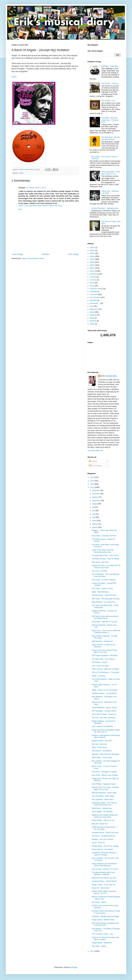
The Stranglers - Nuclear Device (104, 711)
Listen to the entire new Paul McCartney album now (103, 551)
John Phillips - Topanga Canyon (104, 784)
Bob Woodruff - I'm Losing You (103, 602)
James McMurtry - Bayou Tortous (104, 708)
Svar (20, 209)
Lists (91, 306)
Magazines (94, 309)
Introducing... (95, 303)
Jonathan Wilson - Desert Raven (104, 881)
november (96, 494)
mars (94, 521)
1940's (92, 251)
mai (94, 514)
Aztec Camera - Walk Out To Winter (105, 669)
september (97, 500)
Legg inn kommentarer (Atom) (33, 258)
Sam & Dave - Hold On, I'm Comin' (105, 869)
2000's (92, 268)
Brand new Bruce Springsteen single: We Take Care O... (106, 731)
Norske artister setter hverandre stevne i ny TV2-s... (104, 892)
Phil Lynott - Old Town (100, 562)
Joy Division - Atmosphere (102, 751)
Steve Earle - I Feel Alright (102, 758)
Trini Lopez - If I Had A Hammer (104, 580)
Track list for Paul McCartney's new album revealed (105, 938)
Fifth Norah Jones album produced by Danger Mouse (105, 617)
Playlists (93, 315)
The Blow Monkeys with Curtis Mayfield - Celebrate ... (103, 873)
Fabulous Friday (96, 289)
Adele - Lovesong (98, 676)
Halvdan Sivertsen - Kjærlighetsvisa (105, 208)
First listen (94, 295)
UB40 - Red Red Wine (100, 592)
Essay (92, 286)
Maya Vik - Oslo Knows (101, 888)
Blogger (75, 967)
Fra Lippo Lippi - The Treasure (103, 659)
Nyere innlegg (18, 254)
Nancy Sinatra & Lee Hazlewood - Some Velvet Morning (105, 865)
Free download (95, 297)
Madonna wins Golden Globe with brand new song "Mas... (105, 816)
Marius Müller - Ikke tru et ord (103, 820)
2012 (92, 487)
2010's (92, 271)
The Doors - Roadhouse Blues (103, 836)
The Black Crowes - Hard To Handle (106, 559)
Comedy (93, 277)
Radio (92, 318)
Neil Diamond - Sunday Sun (102, 641)
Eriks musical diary (109, 376)
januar (95, 527)
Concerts (93, 280)
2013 (92, 484)
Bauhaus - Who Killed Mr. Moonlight (106, 754)
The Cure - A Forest (99, 571)
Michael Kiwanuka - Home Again (104, 793)
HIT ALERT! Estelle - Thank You (104, 714)
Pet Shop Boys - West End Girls (104, 595)
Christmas (94, 274)
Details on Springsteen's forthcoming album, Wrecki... (106, 736)
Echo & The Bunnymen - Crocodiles (106, 672)
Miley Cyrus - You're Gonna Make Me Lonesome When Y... (106, 632)
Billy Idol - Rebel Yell (100, 824)
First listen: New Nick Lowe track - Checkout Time (110, 120)
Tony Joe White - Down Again (103, 796)
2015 (92, 477)
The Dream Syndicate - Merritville (105, 656)
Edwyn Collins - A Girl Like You (104, 885)
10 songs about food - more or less (105, 555)
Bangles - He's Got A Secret (102, 839)
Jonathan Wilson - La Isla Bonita (104, 693)
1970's (92, 259)
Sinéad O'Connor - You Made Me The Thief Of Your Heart (106, 567)
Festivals (93, 292)
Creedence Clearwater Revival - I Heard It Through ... (105, 854)
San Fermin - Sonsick (110, 83)
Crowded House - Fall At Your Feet (105, 833)
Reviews (93, 321)
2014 (92, 481)
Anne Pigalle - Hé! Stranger (102, 812)
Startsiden (45, 254)
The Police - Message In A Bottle (104, 772)
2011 (92, 951)
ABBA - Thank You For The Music (105, 690)
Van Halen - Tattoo (99, 902)
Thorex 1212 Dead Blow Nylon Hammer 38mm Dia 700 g (40, 206)
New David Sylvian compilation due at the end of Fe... (105, 924)
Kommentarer (95, 466)
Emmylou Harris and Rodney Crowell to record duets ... (106, 912)
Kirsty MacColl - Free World (102, 849)
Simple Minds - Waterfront (102, 943)
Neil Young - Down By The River (104, 536)
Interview (93, 300)
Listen (14, 77)
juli (94, 507)
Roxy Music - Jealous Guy (102, 808)
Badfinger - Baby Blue (110, 66)
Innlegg (93, 461)
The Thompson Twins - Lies (102, 934)
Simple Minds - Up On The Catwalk (105, 846)
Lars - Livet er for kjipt (100, 666)
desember (96, 490)
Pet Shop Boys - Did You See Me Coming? (111, 138)
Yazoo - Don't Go (98, 843)
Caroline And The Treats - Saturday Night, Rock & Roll (105, 788)
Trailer (92, 324)
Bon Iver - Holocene (99, 744)
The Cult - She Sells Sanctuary (104, 718)
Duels (92, 283)
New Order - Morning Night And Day (106, 599)
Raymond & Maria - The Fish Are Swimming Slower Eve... (104, 804)
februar (95, 524)
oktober (95, 497)
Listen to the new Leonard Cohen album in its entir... (105, 651)
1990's (92, 265)
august (95, 504)
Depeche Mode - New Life (102, 741)
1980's (92, 262)
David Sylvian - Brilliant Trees (103, 920)
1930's (92, 248)
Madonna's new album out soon (104, 878)
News (92, 312)
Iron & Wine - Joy (108, 101)
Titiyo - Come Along (99, 747)
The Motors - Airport (99, 662)
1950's (92, 253)
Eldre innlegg (73, 254)
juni (94, 511)
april (94, 517)
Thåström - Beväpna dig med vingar (106, 916)
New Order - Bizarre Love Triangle (105, 775)
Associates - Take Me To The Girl (104, 622)
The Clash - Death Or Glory (102, 589)
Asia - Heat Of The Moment (102, 726)
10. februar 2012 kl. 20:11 (36, 188)
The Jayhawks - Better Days (103, 800)
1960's (21, 173)
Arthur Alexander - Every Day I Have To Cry (111, 173)
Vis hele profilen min (95, 451)
